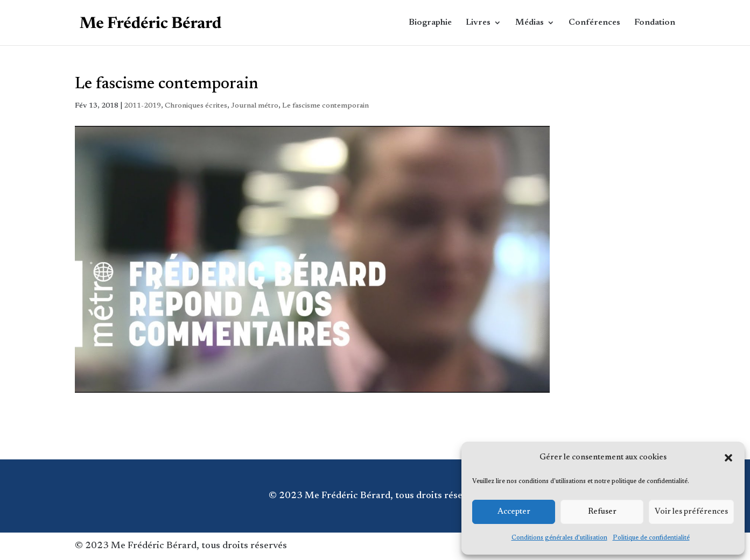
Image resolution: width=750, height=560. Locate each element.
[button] (728, 458)
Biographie (430, 23)
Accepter (514, 512)
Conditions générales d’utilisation (559, 538)
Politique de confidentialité (651, 538)
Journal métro (255, 106)
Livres (478, 23)
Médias (530, 23)
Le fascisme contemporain (325, 106)
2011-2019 (142, 106)
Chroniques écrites (196, 106)
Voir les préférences (691, 512)
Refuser (602, 512)
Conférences (594, 23)
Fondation (655, 23)
